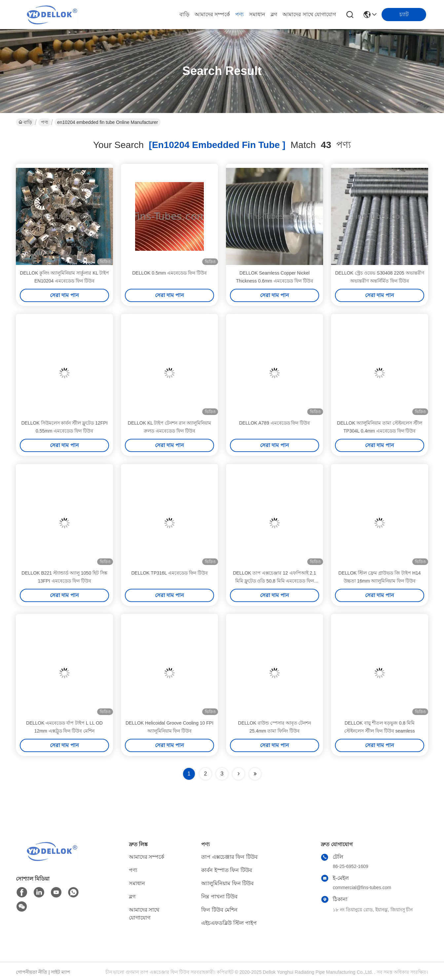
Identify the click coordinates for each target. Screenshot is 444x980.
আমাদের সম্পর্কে (212, 14)
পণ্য (240, 14)
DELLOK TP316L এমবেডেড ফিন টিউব (169, 573)
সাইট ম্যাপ (60, 972)
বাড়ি (184, 14)
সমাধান (257, 14)
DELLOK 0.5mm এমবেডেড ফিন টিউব (169, 273)
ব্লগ (274, 14)
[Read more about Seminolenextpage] (239, 774)
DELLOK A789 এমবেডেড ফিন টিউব (275, 423)
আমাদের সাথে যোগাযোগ (309, 14)
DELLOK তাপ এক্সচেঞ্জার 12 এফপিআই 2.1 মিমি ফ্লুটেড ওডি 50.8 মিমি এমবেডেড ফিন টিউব (275, 581)
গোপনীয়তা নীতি (32, 972)
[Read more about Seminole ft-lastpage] (255, 774)
